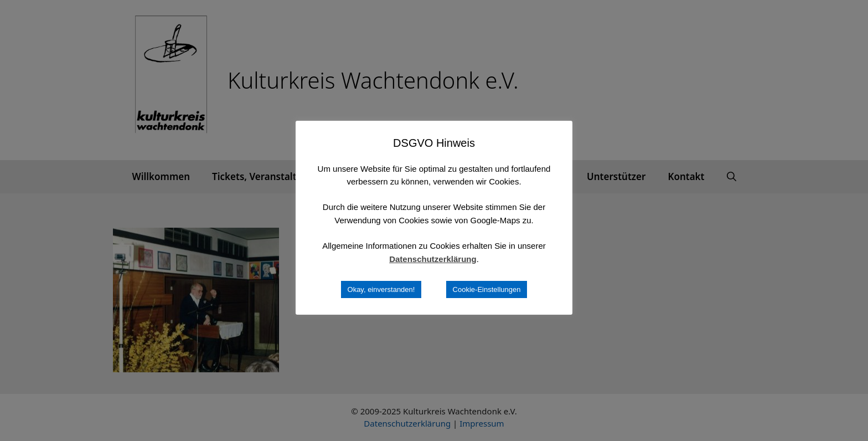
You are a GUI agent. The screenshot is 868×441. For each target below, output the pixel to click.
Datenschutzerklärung (433, 259)
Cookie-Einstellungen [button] (487, 289)
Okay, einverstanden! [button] (381, 289)
